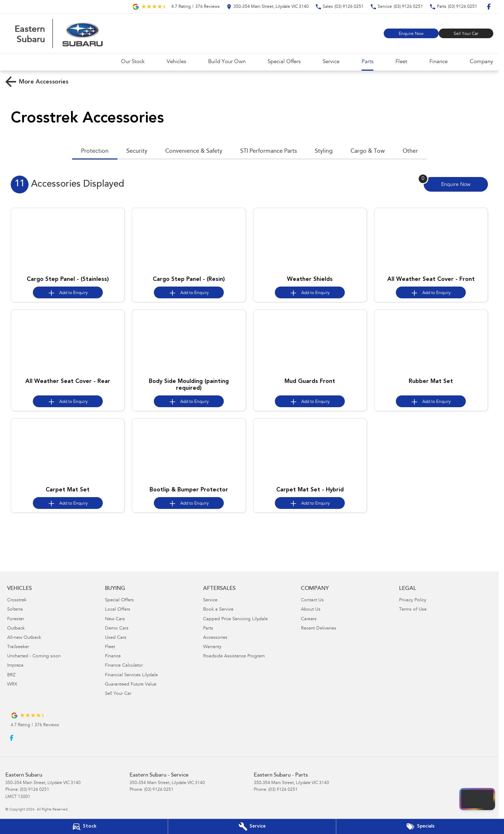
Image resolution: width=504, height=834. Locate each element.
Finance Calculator (124, 666)
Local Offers (118, 610)
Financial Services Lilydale (131, 675)
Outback (16, 629)
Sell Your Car (466, 34)
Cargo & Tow (368, 151)
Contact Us (312, 600)
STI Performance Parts (269, 151)
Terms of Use (413, 610)
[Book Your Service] (252, 827)
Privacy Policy (413, 600)
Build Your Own (227, 62)
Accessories (215, 638)
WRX (12, 685)
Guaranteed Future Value (131, 685)
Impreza (15, 666)
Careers (309, 619)
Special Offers (284, 62)
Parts (367, 62)
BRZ (11, 675)
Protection (95, 151)
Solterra (15, 610)
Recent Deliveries (319, 629)
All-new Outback (24, 638)
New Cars (115, 619)
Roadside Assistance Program (234, 656)
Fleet (401, 62)
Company (481, 62)
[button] (68, 240)
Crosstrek (17, 600)
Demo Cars (117, 629)
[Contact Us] (268, 7)
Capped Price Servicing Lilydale (235, 619)
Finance (439, 62)
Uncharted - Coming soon (34, 656)
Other (410, 151)
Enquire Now (411, 34)
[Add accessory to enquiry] (68, 292)
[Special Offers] (420, 827)
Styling (324, 151)
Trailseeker (18, 647)
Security (137, 151)
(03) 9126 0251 (35, 790)
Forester (16, 619)
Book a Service (218, 610)
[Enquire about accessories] (456, 184)
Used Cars (116, 638)
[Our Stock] (84, 827)
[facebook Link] (489, 7)
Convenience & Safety (194, 151)
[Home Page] (59, 34)
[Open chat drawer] (477, 799)
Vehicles (176, 62)
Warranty (212, 647)
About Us (311, 610)
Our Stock (133, 62)
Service (331, 62)
